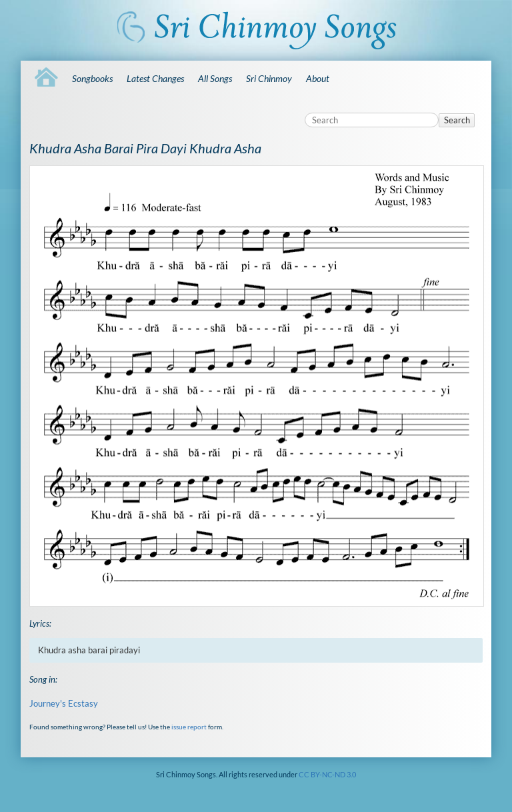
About (318, 78)
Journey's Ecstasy (64, 703)
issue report (189, 727)
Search (457, 120)
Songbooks (92, 78)
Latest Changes (155, 78)
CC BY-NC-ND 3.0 (327, 774)
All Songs (215, 78)
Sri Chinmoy (269, 78)
